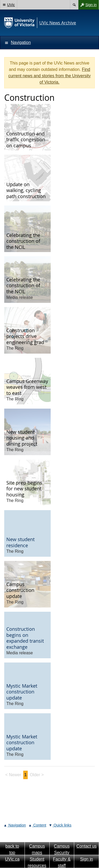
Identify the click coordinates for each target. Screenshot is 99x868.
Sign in (87, 5)
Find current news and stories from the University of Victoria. (49, 76)
